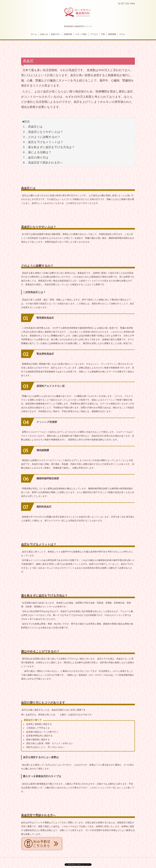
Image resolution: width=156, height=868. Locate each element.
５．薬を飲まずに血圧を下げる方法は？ (48, 147)
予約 (103, 34)
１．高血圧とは (32, 127)
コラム (122, 34)
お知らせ (44, 34)
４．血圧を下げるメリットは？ (43, 142)
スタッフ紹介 (81, 34)
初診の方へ (56, 34)
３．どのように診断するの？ (41, 137)
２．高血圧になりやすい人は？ (43, 132)
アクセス (94, 34)
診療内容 (68, 34)
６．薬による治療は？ (37, 152)
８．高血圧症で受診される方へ (43, 163)
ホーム (34, 34)
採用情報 (112, 34)
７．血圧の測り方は (35, 158)
